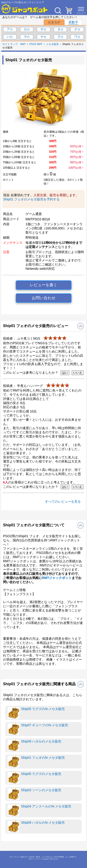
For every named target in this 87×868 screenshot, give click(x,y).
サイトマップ (10, 44)
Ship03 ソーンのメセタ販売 (34, 794)
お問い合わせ (44, 298)
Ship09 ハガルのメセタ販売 (34, 745)
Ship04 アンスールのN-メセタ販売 (39, 810)
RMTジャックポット (57, 578)
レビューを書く (43, 285)
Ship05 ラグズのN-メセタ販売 (36, 713)
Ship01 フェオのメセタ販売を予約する (31, 199)
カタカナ (54, 22)
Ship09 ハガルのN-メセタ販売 (36, 826)
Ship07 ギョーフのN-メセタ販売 (38, 729)
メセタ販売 (52, 44)
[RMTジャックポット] (25, 9)
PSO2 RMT (36, 44)
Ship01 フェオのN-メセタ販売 (36, 762)
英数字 (73, 22)
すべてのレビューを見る (63, 502)
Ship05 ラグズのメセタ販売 (34, 778)
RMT (23, 44)
